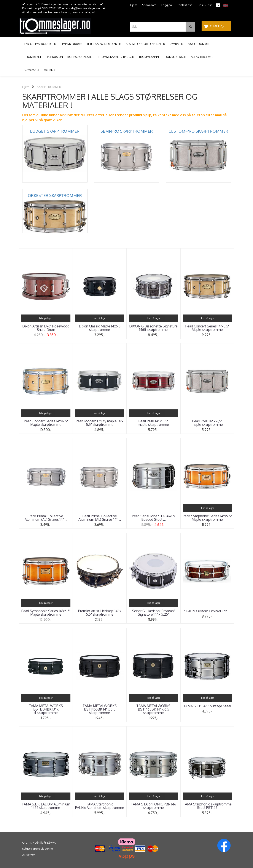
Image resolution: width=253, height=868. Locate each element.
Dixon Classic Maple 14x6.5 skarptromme (100, 328)
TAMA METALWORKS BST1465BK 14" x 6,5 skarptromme (153, 709)
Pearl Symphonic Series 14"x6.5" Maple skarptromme (46, 613)
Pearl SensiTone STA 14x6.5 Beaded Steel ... (154, 518)
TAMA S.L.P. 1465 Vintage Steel (207, 706)
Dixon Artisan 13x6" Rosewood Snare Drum (46, 328)
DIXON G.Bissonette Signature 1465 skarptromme (153, 328)
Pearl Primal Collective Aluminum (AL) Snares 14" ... (46, 518)
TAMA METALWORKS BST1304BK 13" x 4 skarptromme (46, 709)
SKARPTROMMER (49, 87)
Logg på (167, 5)
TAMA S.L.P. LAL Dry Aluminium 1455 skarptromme (46, 806)
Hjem (134, 5)
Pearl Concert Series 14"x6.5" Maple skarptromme (46, 423)
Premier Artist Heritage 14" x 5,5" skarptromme (100, 613)
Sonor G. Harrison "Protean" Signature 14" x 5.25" (153, 613)
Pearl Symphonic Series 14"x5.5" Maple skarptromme (207, 518)
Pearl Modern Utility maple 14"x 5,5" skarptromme (100, 423)
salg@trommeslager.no (38, 849)
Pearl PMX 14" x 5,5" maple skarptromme (153, 423)
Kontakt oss (185, 5)
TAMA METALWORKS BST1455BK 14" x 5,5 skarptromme (100, 709)
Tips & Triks (205, 5)
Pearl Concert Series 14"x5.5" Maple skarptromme (207, 328)
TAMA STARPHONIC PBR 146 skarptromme (153, 806)
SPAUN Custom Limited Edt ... (207, 611)
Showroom (149, 5)
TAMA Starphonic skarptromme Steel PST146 (207, 806)
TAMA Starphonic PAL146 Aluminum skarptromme (100, 806)
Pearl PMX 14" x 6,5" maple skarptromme (207, 423)
